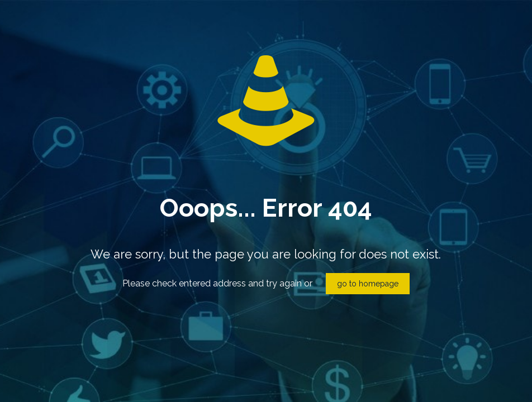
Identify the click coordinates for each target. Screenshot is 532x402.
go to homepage (368, 284)
